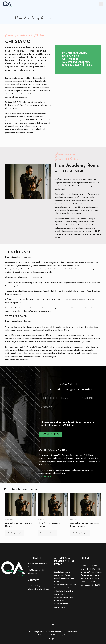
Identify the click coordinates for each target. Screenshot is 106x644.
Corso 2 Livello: (14, 291)
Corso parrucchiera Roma (65, 585)
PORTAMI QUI (45, 477)
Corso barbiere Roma (63, 588)
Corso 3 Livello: (14, 300)
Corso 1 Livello (14, 283)
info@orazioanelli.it (36, 570)
